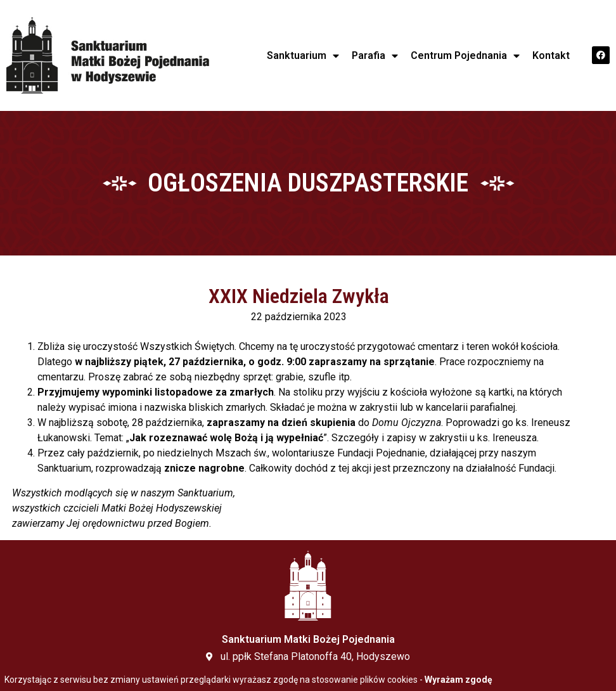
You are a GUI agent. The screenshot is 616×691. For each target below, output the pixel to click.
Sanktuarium (303, 56)
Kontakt (551, 55)
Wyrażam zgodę (459, 680)
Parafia (375, 56)
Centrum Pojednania (465, 56)
